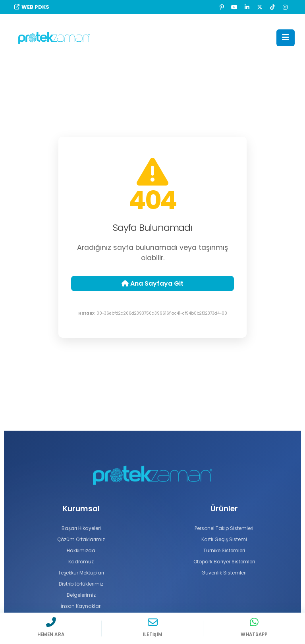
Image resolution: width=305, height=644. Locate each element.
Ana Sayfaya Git (152, 283)
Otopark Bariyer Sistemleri (224, 562)
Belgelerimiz (81, 595)
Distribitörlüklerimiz (81, 584)
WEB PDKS (32, 7)
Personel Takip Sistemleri (224, 528)
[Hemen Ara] (51, 627)
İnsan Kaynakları (81, 606)
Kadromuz (81, 562)
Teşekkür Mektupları (81, 573)
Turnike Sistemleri (224, 550)
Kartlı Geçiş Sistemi (224, 539)
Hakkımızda (81, 550)
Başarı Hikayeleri (81, 528)
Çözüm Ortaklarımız (81, 539)
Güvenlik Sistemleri (224, 573)
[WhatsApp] (254, 627)
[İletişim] (152, 627)
